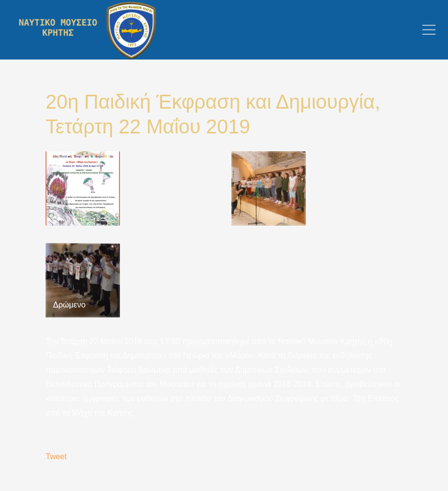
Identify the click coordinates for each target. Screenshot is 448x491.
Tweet (56, 457)
